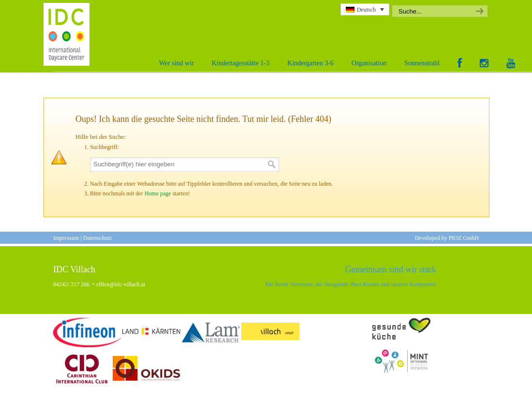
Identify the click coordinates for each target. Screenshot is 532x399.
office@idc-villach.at (121, 284)
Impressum (66, 238)
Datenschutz (97, 238)
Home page (158, 193)
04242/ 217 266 (71, 284)
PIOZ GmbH (464, 238)
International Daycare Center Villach (69, 34)
